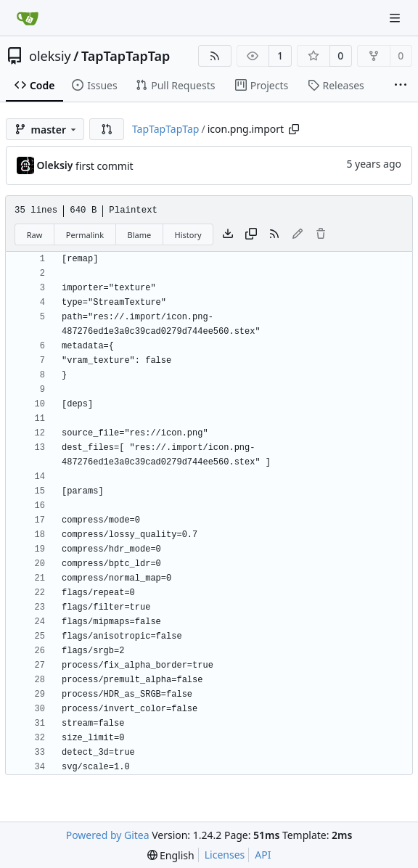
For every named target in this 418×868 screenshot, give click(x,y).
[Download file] (228, 234)
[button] (107, 129)
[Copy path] (294, 129)
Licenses (225, 855)
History (188, 235)
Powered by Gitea (108, 835)
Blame (139, 235)
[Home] (28, 18)
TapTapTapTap (126, 56)
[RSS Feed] (215, 56)
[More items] (401, 86)
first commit (104, 166)
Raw (35, 235)
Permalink (85, 235)
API (263, 855)
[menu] (171, 855)
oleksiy (50, 56)
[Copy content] (251, 234)
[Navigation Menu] (396, 18)
